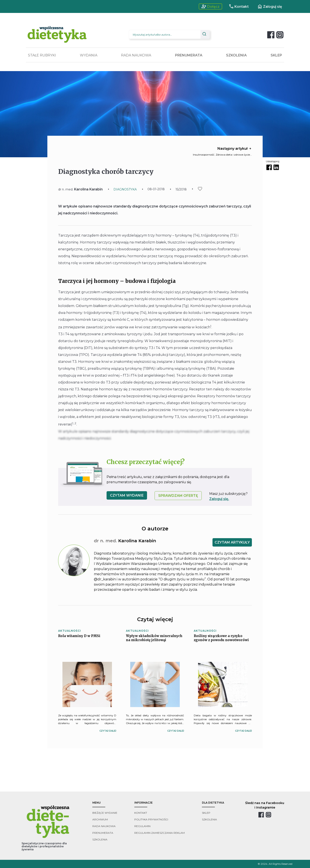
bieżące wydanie (105, 813)
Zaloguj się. (219, 499)
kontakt (141, 813)
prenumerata (103, 833)
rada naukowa (104, 826)
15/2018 (181, 189)
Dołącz (210, 6)
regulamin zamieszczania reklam (160, 833)
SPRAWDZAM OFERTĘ (178, 496)
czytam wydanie (127, 495)
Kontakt (239, 6)
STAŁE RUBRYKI (42, 55)
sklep (206, 813)
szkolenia (100, 839)
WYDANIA (89, 55)
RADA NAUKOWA (136, 55)
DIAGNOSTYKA (125, 189)
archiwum (100, 819)
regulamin (142, 826)
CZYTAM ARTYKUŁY (232, 542)
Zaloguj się (270, 6)
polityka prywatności (151, 819)
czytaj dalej (108, 731)
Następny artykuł (235, 149)
